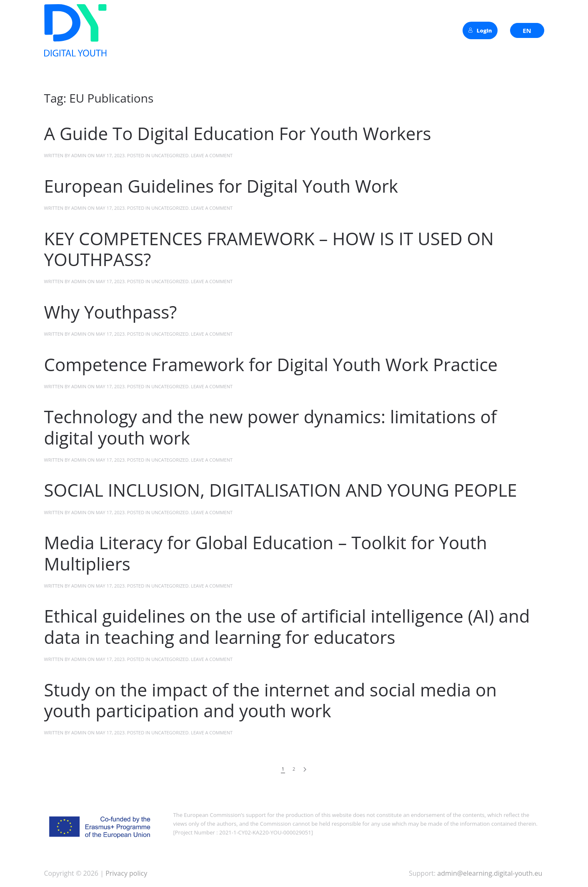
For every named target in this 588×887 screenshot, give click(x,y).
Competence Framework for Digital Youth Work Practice (271, 364)
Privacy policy (125, 873)
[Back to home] (75, 30)
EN (527, 30)
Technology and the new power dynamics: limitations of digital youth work (270, 427)
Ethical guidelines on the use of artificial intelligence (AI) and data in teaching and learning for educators (287, 626)
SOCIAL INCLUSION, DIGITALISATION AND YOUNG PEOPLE (281, 490)
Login (480, 30)
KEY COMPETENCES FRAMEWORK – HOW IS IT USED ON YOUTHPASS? (269, 249)
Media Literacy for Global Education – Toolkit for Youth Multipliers (266, 553)
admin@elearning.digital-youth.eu (490, 873)
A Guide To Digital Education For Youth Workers (238, 133)
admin (79, 155)
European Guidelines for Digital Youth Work (221, 186)
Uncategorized (170, 155)
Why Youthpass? (111, 312)
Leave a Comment (212, 155)
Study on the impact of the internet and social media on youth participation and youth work (271, 700)
